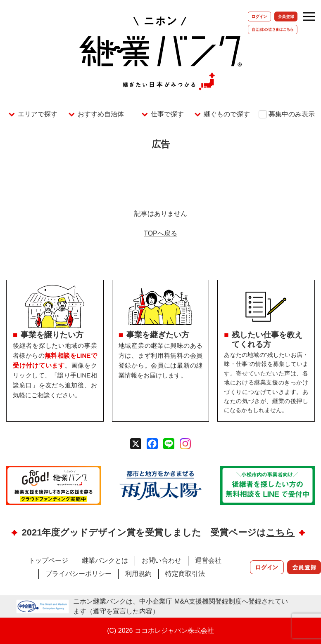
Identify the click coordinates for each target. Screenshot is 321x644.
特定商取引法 (185, 574)
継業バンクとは (105, 560)
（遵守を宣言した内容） (123, 611)
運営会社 (208, 560)
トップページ (48, 560)
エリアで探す (38, 114)
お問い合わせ (162, 560)
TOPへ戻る (160, 233)
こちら (280, 532)
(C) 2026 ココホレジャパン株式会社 (160, 631)
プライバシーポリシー (78, 574)
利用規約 (138, 574)
